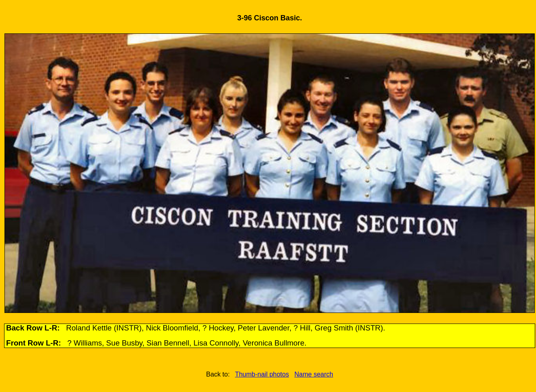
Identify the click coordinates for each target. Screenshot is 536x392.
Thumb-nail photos (262, 374)
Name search (314, 374)
